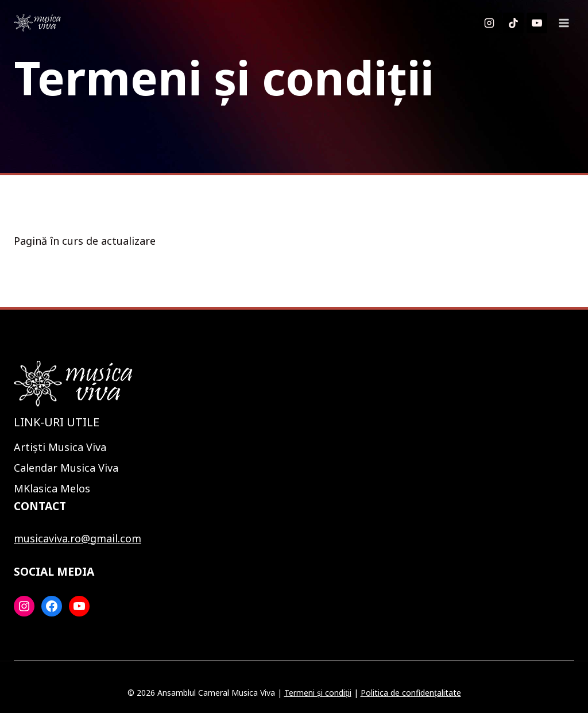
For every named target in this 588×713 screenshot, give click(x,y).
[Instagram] (489, 23)
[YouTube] (537, 23)
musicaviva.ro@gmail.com (78, 538)
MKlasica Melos (52, 488)
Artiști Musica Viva (60, 447)
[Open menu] (564, 23)
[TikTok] (513, 23)
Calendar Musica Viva (66, 468)
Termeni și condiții (318, 693)
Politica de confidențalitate (411, 693)
